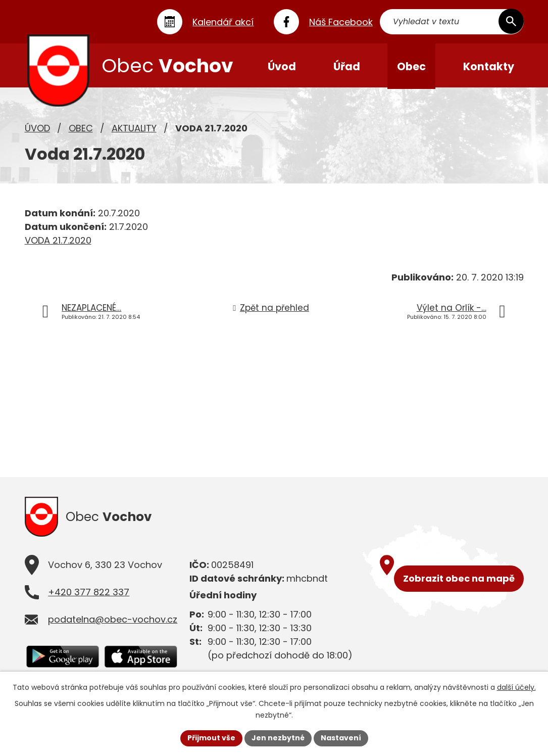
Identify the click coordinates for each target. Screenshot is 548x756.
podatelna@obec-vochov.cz (113, 622)
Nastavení (341, 738)
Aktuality (134, 129)
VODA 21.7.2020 (58, 241)
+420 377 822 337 (89, 595)
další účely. (516, 687)
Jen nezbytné (278, 738)
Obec (81, 129)
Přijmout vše (211, 738)
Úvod (37, 129)
